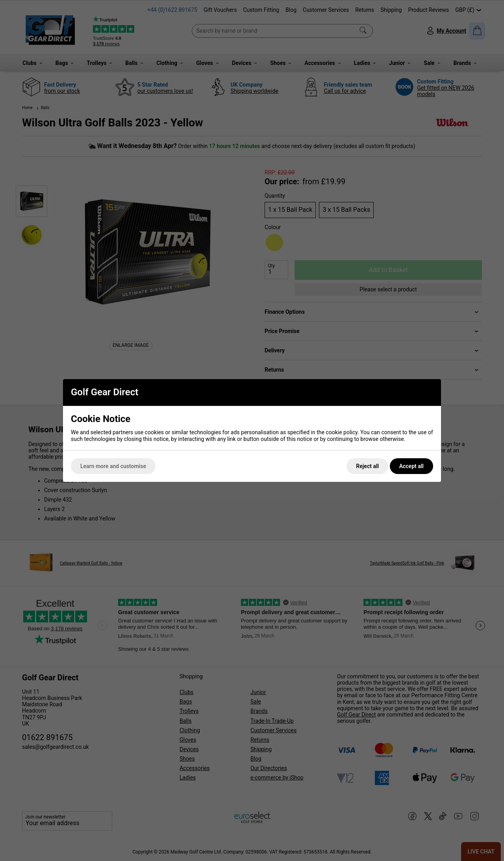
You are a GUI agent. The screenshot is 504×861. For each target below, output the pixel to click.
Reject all (367, 466)
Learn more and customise (113, 466)
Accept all (411, 466)
